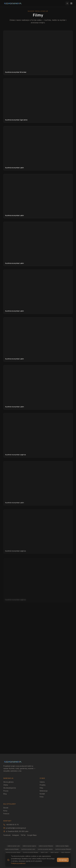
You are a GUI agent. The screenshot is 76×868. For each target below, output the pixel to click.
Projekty (43, 785)
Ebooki (6, 808)
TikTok (23, 835)
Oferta (6, 785)
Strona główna (8, 782)
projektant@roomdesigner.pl (15, 828)
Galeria (42, 782)
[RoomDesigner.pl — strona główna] (13, 3)
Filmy (41, 788)
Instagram (16, 835)
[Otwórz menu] (71, 3)
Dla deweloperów (10, 788)
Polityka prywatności (57, 860)
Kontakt (42, 794)
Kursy (5, 811)
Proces (6, 791)
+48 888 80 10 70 (11, 825)
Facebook (7, 835)
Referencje (44, 791)
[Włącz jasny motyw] (67, 3)
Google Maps (32, 835)
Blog (5, 794)
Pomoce (6, 814)
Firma (42, 797)
